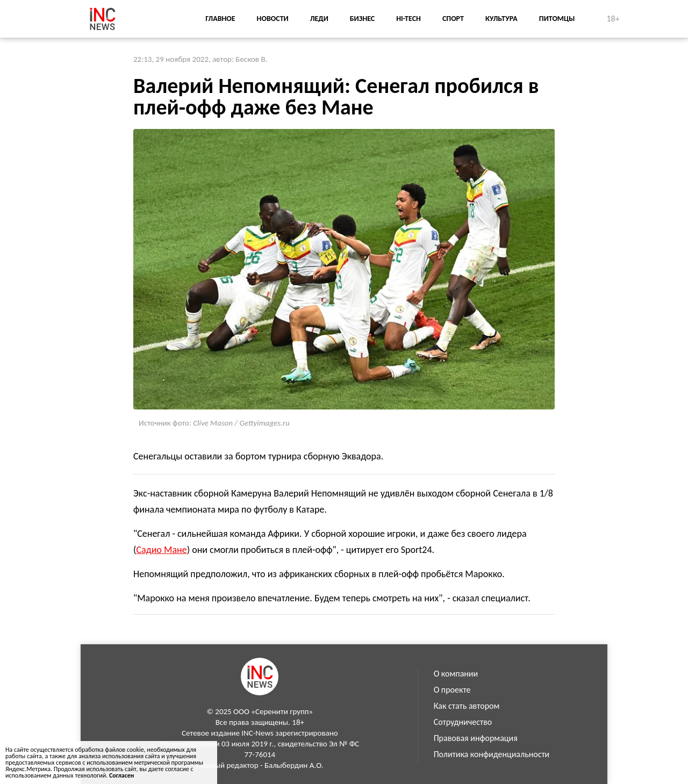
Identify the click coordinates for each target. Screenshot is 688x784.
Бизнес (362, 19)
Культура (501, 19)
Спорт (453, 19)
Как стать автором (467, 706)
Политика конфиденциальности (492, 754)
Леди (319, 19)
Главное (220, 19)
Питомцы (557, 19)
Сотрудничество (463, 722)
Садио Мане (161, 550)
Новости (273, 19)
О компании (456, 674)
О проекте (452, 690)
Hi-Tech (408, 19)
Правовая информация (476, 738)
